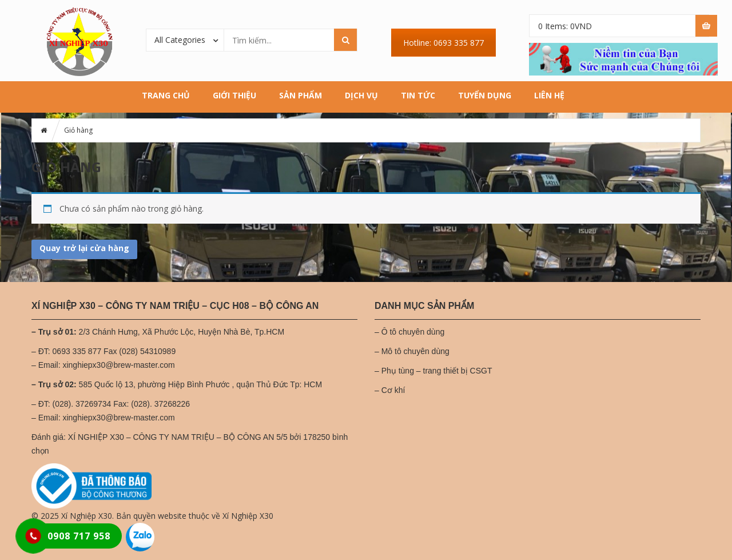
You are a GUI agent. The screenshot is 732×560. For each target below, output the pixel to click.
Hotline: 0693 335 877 (443, 43)
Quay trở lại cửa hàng (84, 248)
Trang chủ (166, 95)
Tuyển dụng (485, 95)
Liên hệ (549, 95)
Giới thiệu (234, 95)
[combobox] (185, 39)
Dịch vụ (361, 95)
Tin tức (418, 95)
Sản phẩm (301, 95)
